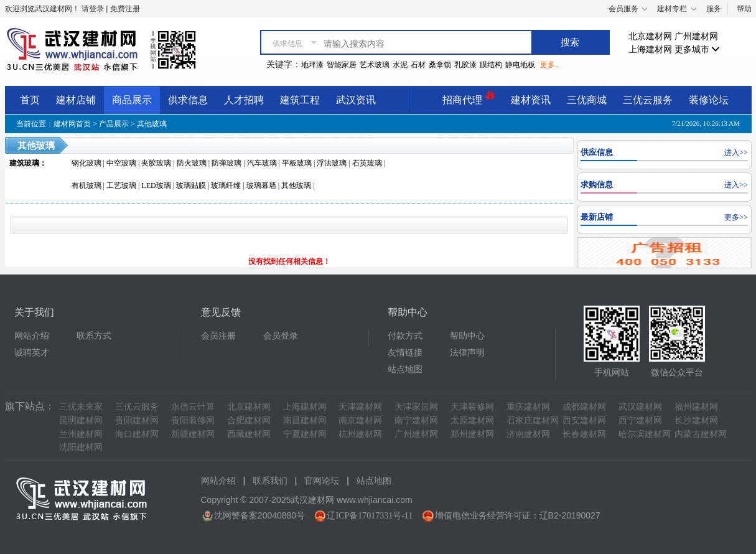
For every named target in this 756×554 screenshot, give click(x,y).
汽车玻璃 (262, 163)
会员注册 (218, 336)
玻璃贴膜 (191, 185)
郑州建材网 (472, 434)
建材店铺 (76, 100)
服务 (714, 9)
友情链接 (405, 353)
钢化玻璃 (86, 163)
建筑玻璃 (24, 163)
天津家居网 (416, 407)
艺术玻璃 (375, 65)
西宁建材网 (640, 420)
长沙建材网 (696, 420)
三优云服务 (648, 100)
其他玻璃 (152, 124)
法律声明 (467, 353)
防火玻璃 (192, 163)
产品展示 (114, 124)
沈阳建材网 (81, 447)
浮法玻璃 (332, 163)
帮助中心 (467, 336)
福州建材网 (696, 407)
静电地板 (520, 65)
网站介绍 (32, 336)
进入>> (736, 153)
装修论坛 (709, 100)
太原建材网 (472, 420)
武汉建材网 (640, 407)
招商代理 (469, 98)
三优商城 (587, 100)
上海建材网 (650, 49)
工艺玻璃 (121, 185)
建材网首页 (72, 124)
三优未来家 (81, 407)
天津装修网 (472, 407)
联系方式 (94, 336)
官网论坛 (322, 481)
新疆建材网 (193, 434)
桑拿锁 (440, 65)
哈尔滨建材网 (645, 434)
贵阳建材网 (137, 420)
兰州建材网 (81, 434)
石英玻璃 (367, 163)
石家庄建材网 (533, 420)
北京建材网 (650, 36)
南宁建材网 (416, 420)
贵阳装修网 (193, 420)
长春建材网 (584, 434)
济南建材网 (528, 434)
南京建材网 (360, 420)
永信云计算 (193, 407)
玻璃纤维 (226, 185)
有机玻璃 (86, 185)
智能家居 (342, 65)
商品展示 (132, 100)
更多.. (549, 65)
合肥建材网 (249, 420)
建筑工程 (300, 100)
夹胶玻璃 (156, 163)
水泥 (400, 65)
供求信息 (188, 100)
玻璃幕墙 (261, 185)
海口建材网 (137, 434)
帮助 (744, 9)
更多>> (736, 217)
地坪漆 (312, 65)
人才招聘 (244, 100)
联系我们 (270, 481)
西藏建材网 (249, 434)
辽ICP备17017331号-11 (370, 516)
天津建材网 (360, 407)
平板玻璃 (297, 163)
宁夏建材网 (305, 434)
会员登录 (281, 336)
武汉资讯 (356, 100)
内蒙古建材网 (701, 434)
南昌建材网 (305, 420)
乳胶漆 (465, 65)
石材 (418, 65)
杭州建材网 (360, 434)
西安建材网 (584, 420)
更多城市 (698, 49)
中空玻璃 (121, 163)
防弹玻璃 (226, 163)
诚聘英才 (32, 353)
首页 (30, 100)
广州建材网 (696, 36)
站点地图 (405, 369)
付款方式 (405, 336)
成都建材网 (584, 407)
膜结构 (491, 65)
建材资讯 (531, 100)
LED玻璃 (156, 185)
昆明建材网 (81, 420)
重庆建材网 (528, 407)
